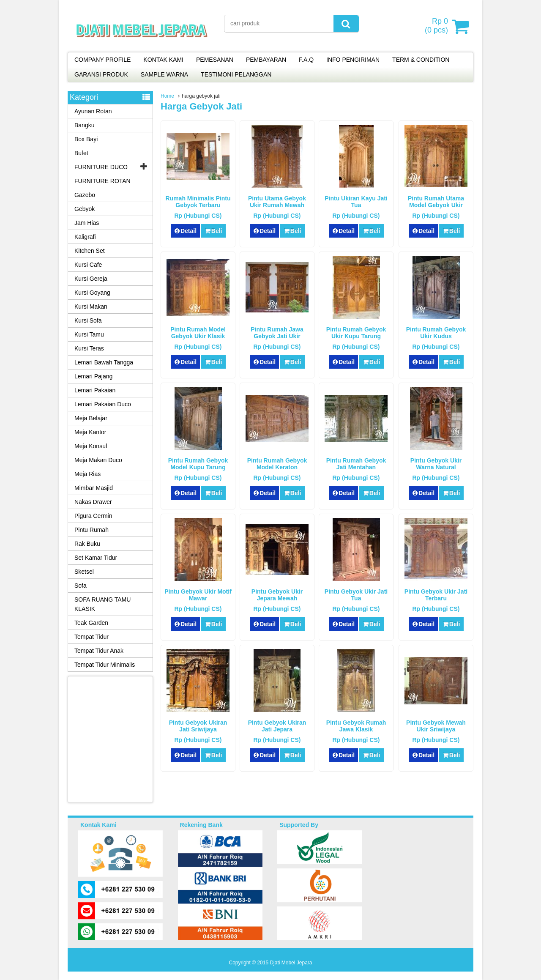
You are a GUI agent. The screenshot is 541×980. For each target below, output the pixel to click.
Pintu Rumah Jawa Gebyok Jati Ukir (277, 333)
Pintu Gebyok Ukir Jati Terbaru (436, 595)
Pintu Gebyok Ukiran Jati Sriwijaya (198, 726)
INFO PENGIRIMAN (353, 60)
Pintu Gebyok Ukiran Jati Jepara (277, 726)
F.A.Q (306, 60)
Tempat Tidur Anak (99, 651)
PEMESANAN (215, 60)
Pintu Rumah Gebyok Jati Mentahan (356, 464)
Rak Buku (87, 544)
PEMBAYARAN (266, 60)
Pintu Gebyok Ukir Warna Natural (436, 464)
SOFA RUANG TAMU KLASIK (102, 604)
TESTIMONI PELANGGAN (236, 74)
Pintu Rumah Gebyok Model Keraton (277, 464)
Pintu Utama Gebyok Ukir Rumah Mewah (277, 202)
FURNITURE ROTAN (102, 181)
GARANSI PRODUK (101, 74)
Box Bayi (86, 139)
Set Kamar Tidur (96, 558)
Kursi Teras (89, 348)
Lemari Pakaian (95, 390)
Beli (213, 231)
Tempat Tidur (92, 637)
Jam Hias (87, 223)
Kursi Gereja (91, 279)
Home (167, 96)
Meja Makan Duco (98, 460)
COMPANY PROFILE (102, 60)
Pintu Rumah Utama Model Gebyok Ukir (436, 202)
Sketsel (84, 572)
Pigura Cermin (93, 516)
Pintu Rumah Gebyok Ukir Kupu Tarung (356, 333)
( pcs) (437, 26)
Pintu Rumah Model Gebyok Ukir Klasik (198, 333)
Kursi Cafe (88, 265)
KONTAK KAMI (163, 60)
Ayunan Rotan (93, 111)
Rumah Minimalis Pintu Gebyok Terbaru (198, 202)
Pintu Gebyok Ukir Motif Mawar (198, 595)
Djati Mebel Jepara (291, 963)
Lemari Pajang (93, 376)
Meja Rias (87, 474)
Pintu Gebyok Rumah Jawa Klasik (356, 726)
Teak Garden (91, 623)
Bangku (84, 125)
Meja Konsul (91, 446)
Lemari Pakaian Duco (103, 404)
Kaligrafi (85, 237)
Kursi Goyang (92, 293)
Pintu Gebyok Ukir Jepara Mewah (277, 595)
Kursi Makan (91, 307)
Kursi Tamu (89, 334)
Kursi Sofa (88, 320)
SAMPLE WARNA (164, 74)
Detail (186, 231)
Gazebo (85, 195)
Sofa (81, 586)
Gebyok (85, 209)
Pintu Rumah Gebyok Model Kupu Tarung (198, 464)
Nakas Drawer (93, 502)
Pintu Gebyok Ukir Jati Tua (356, 595)
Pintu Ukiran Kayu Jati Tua (356, 202)
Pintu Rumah (92, 530)
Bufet (81, 153)
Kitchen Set (90, 251)
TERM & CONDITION (421, 60)
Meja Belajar (91, 418)
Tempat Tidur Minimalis (105, 665)
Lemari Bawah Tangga (104, 362)
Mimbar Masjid (94, 488)
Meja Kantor (90, 432)
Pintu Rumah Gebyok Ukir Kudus (436, 333)
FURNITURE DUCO (101, 167)
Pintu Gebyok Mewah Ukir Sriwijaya (436, 726)
